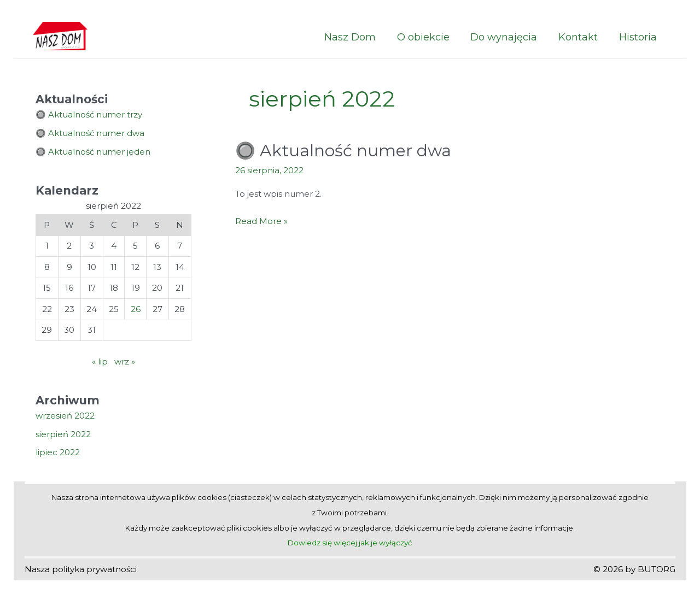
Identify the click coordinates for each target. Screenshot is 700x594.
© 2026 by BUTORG (634, 569)
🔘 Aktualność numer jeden (93, 152)
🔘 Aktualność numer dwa (90, 133)
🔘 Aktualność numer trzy (89, 114)
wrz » (125, 361)
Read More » (261, 221)
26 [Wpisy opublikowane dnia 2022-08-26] (136, 309)
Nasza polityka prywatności (81, 569)
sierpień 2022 (63, 434)
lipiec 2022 (58, 452)
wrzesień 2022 (65, 416)
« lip (100, 361)
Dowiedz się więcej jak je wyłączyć (350, 543)
